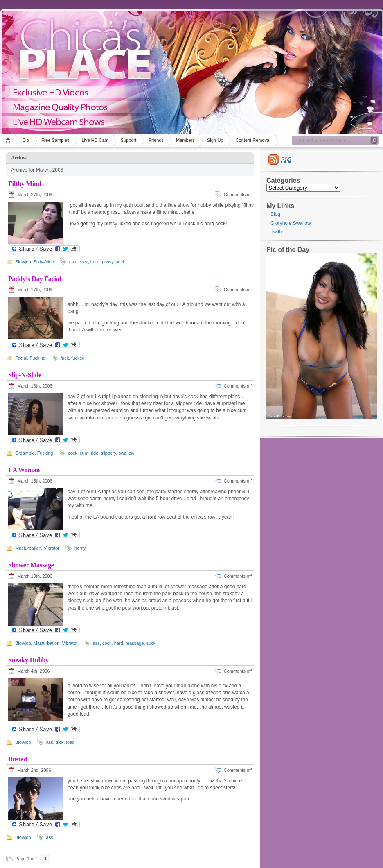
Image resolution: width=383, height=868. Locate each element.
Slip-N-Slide (25, 375)
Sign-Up (215, 140)
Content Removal (253, 140)
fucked (78, 358)
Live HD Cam (95, 140)
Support (129, 140)
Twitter (278, 232)
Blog (275, 214)
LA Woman (24, 470)
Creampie (25, 453)
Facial (21, 358)
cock (83, 262)
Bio (26, 140)
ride (95, 453)
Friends (156, 140)
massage (135, 643)
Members (185, 140)
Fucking (37, 358)
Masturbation (28, 548)
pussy (108, 262)
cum (84, 453)
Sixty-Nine (44, 262)
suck (121, 262)
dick (60, 742)
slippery (108, 453)
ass (73, 262)
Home (9, 140)
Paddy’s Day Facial (35, 279)
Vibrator (52, 548)
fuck (65, 358)
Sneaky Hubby (28, 660)
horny (80, 548)
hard (95, 262)
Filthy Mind (25, 184)
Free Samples (55, 140)
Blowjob (23, 262)
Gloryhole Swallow (291, 223)
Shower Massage (31, 565)
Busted (18, 759)
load (70, 742)
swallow (127, 453)
